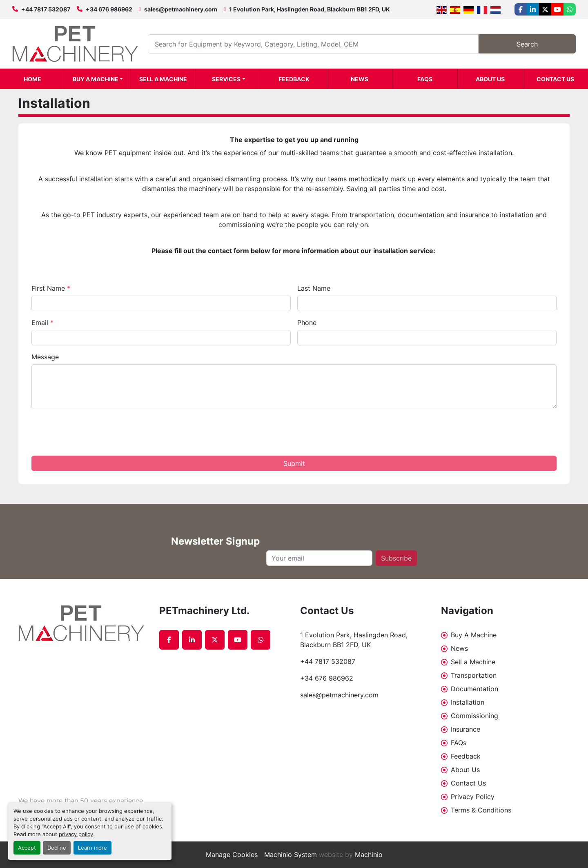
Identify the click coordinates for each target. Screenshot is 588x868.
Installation (468, 702)
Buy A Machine (96, 79)
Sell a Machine (163, 79)
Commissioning (474, 716)
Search (527, 44)
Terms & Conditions (481, 810)
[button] (98, 79)
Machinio (369, 855)
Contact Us (555, 79)
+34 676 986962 (109, 9)
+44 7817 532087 (46, 9)
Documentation (474, 689)
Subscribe (396, 558)
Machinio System (291, 855)
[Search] (313, 44)
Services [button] (226, 79)
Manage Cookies (232, 855)
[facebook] (521, 9)
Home (32, 79)
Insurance (465, 729)
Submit (294, 463)
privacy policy (76, 834)
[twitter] (545, 9)
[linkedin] (533, 9)
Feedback (294, 79)
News (360, 79)
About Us (490, 79)
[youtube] (557, 9)
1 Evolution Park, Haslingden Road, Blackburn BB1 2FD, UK (310, 9)
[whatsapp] (570, 9)
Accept (27, 848)
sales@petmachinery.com (181, 9)
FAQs (425, 79)
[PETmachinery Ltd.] (83, 623)
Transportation (474, 675)
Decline (57, 848)
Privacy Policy (473, 797)
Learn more (92, 848)
